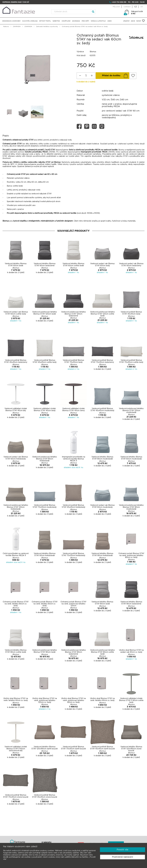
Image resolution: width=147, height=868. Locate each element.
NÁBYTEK (56, 21)
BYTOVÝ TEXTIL (45, 21)
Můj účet (116, 7)
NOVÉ (139, 21)
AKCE (133, 21)
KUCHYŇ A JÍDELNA (30, 21)
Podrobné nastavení (123, 857)
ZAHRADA (76, 21)
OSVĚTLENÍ (66, 21)
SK (142, 7)
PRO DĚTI (85, 21)
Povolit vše (122, 850)
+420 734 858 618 (119, 2)
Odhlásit (127, 7)
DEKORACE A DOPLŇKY (11, 21)
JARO (110, 21)
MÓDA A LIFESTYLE (98, 21)
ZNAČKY (126, 21)
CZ (136, 7)
